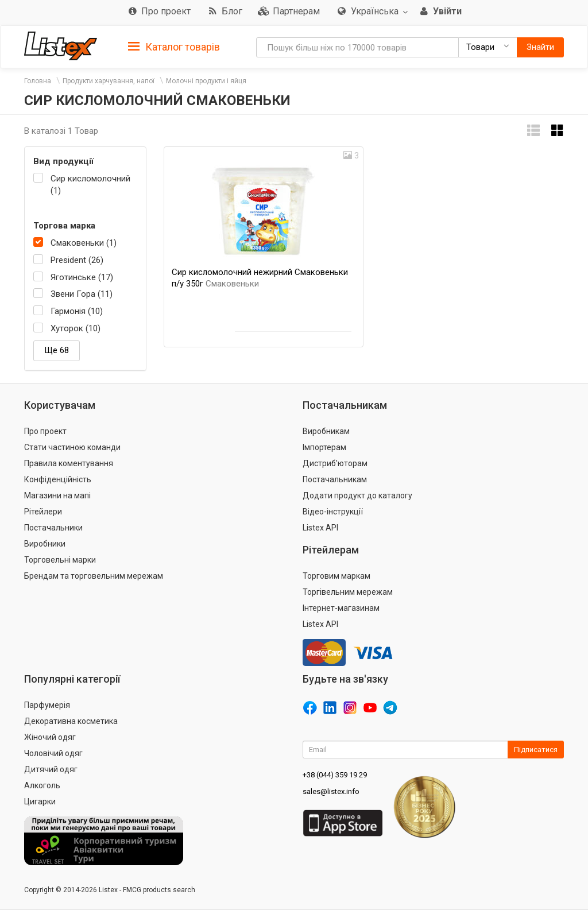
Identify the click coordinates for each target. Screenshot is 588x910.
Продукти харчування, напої (109, 81)
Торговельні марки (60, 560)
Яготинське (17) (82, 277)
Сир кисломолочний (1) (90, 185)
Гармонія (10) (77, 311)
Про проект (45, 431)
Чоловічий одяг (53, 753)
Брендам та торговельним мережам (94, 576)
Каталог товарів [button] (174, 47)
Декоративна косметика (71, 721)
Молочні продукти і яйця (206, 81)
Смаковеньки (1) (84, 243)
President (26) (77, 260)
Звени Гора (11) (82, 294)
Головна (38, 81)
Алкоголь (42, 785)
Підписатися (536, 750)
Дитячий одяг (51, 769)
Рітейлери (43, 512)
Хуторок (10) (76, 328)
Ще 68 (57, 350)
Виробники (45, 544)
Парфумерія (47, 705)
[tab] (174, 46)
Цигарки (40, 801)
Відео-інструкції (333, 512)
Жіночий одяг (50, 737)
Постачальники (53, 528)
